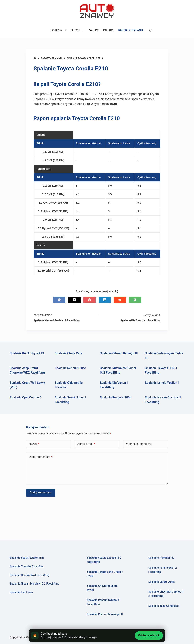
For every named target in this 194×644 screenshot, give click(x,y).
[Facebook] (59, 300)
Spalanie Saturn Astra (162, 582)
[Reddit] (120, 300)
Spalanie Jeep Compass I (164, 606)
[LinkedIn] (105, 300)
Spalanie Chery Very (68, 353)
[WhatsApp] (135, 300)
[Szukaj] (151, 30)
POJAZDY (59, 30)
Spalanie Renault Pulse (70, 368)
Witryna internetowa (139, 444)
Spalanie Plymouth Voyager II (105, 614)
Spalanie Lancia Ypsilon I (162, 383)
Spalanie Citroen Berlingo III (119, 353)
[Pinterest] (90, 300)
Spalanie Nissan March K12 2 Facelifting (34, 584)
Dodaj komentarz (41, 457)
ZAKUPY (94, 30)
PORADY (108, 30)
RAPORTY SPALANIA (131, 30)
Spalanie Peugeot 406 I (116, 397)
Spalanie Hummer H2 (161, 558)
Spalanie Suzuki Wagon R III (27, 558)
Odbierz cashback (149, 635)
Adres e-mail (86, 444)
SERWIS (78, 30)
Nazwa (34, 444)
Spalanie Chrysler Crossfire (26, 566)
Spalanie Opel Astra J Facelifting (30, 575)
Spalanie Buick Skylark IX (27, 353)
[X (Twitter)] (74, 300)
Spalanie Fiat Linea (21, 592)
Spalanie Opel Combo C (26, 397)
